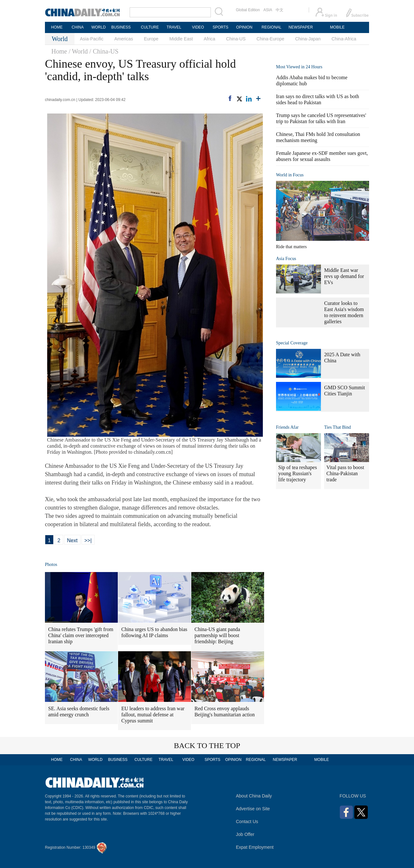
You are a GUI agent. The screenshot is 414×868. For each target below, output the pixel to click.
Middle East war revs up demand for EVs (344, 276)
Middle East (181, 39)
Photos (51, 565)
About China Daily (254, 796)
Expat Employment (255, 847)
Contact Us (247, 822)
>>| (88, 540)
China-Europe (270, 39)
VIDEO (198, 27)
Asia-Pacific (92, 39)
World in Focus (290, 175)
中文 (280, 10)
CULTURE (150, 27)
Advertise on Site (253, 809)
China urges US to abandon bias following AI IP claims (154, 632)
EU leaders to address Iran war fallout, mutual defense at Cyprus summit (153, 715)
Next (72, 540)
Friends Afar (287, 427)
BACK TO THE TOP (207, 746)
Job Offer (245, 834)
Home (59, 51)
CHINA (78, 27)
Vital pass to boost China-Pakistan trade (345, 473)
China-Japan (308, 39)
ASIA (268, 10)
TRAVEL (174, 27)
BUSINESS (121, 27)
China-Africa (344, 39)
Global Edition (248, 10)
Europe (151, 39)
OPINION (244, 27)
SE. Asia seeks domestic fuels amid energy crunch (79, 712)
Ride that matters (291, 247)
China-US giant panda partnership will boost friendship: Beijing (217, 635)
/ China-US (104, 51)
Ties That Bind (337, 427)
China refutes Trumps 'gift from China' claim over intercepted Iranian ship (81, 635)
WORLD (99, 27)
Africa (210, 39)
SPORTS (220, 27)
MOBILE (337, 27)
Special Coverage (292, 343)
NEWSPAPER (300, 27)
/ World (78, 51)
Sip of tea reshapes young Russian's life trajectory (298, 473)
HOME (57, 27)
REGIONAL (272, 27)
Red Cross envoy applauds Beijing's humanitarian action (225, 712)
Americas (124, 39)
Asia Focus (286, 259)
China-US (236, 39)
